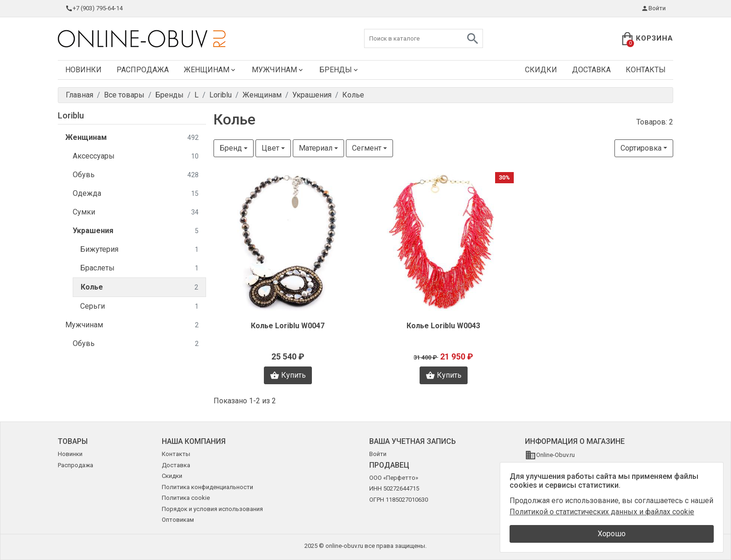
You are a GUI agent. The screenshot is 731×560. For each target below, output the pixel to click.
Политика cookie (186, 498)
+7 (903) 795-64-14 (94, 8)
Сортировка (641, 148)
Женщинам (210, 70)
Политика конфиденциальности (207, 487)
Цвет (270, 148)
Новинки (83, 70)
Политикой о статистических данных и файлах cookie (602, 512)
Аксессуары (136, 156)
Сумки (136, 212)
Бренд (231, 148)
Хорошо (612, 534)
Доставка (591, 70)
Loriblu (71, 115)
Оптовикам (178, 520)
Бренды (339, 70)
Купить (288, 375)
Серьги (139, 307)
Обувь (136, 175)
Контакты (646, 70)
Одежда (136, 194)
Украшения (136, 231)
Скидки (541, 70)
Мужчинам (278, 70)
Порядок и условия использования (212, 509)
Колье (139, 287)
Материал (316, 148)
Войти (653, 8)
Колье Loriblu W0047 (288, 326)
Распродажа (143, 70)
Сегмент (367, 148)
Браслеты (139, 268)
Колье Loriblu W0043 (443, 326)
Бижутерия (139, 250)
